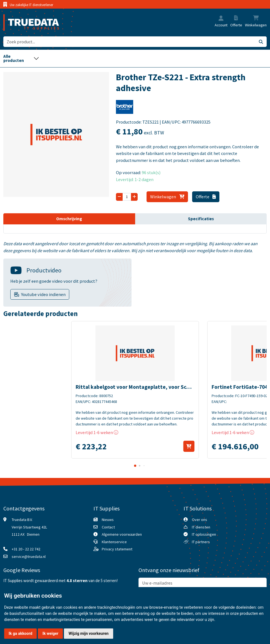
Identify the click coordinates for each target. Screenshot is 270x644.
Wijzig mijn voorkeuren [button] (89, 633)
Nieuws (108, 520)
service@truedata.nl (29, 557)
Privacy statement (117, 549)
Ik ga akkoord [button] (20, 633)
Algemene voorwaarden (122, 534)
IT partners (201, 542)
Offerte (206, 197)
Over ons (200, 520)
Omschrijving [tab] (69, 219)
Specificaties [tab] (201, 219)
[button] (221, 19)
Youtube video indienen (43, 294)
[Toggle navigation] (21, 58)
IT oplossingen (204, 534)
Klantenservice (114, 542)
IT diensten (201, 527)
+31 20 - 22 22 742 (26, 549)
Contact (108, 527)
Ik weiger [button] (50, 633)
